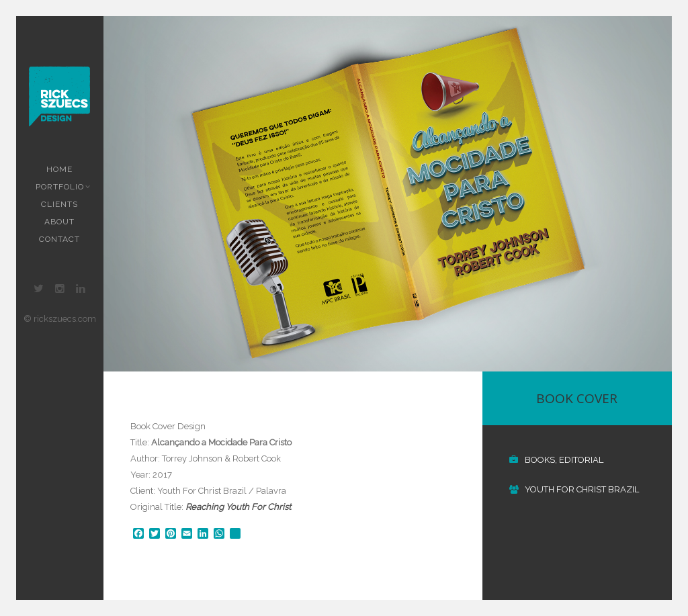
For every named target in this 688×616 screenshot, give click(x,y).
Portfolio (61, 187)
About (59, 222)
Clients (59, 204)
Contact (59, 239)
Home (59, 169)
